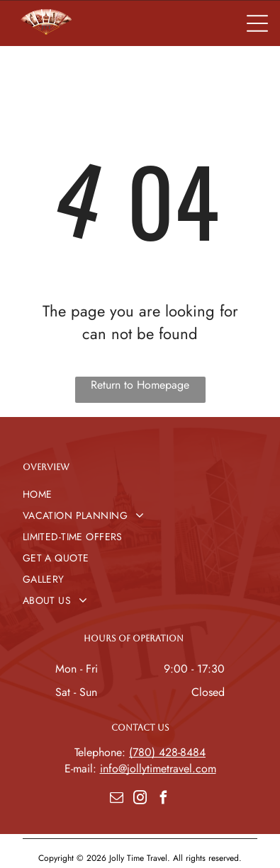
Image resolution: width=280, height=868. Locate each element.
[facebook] (164, 800)
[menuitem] (140, 494)
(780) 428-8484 (167, 752)
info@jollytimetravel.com (158, 769)
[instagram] (140, 800)
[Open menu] (257, 23)
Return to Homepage (140, 385)
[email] (117, 800)
